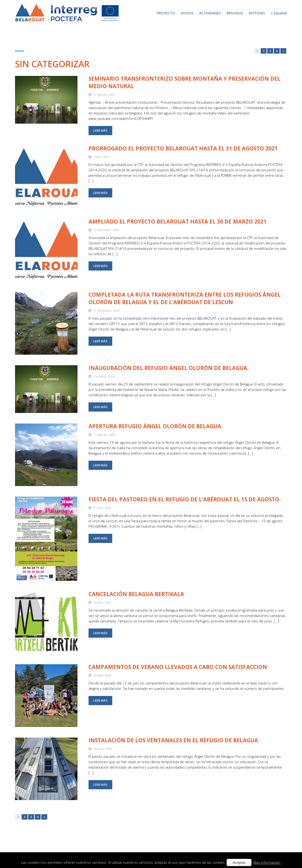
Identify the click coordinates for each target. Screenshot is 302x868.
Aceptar (239, 862)
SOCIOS (187, 13)
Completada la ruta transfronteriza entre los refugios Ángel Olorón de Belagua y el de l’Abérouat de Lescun (185, 298)
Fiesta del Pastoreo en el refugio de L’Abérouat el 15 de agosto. (185, 499)
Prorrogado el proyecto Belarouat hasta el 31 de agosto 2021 (183, 148)
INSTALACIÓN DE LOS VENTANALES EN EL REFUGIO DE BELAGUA (173, 740)
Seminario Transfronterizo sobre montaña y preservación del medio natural (184, 82)
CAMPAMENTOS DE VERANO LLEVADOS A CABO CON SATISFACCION (178, 667)
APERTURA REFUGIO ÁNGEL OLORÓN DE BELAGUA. (156, 426)
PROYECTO (166, 13)
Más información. (267, 862)
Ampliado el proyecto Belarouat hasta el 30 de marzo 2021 (178, 221)
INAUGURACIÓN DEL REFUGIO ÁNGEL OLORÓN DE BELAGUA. (169, 368)
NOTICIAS (257, 13)
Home (19, 51)
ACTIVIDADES (210, 13)
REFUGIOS (235, 13)
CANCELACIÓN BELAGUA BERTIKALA (136, 594)
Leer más (100, 130)
